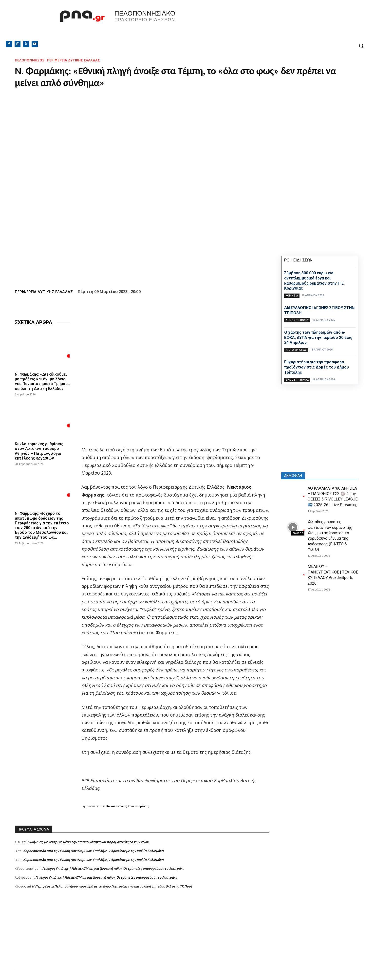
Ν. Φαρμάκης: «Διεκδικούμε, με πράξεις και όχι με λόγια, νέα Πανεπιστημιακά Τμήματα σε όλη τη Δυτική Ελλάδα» (42, 381)
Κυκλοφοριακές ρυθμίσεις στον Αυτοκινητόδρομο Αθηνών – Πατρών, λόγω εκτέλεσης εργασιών (39, 451)
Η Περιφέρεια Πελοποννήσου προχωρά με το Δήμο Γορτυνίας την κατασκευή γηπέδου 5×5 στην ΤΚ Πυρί (112, 886)
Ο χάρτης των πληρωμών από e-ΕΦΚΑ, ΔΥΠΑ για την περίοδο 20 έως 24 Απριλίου (318, 338)
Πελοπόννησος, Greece (255, 23)
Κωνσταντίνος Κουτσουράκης (128, 806)
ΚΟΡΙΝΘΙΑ (292, 296)
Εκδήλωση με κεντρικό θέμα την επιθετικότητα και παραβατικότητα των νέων (88, 842)
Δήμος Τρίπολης (297, 320)
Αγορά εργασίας (296, 350)
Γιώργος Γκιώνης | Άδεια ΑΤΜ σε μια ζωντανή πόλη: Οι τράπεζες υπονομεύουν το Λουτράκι (113, 869)
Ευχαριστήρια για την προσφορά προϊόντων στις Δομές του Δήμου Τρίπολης (317, 367)
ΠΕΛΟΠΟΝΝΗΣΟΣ (30, 60)
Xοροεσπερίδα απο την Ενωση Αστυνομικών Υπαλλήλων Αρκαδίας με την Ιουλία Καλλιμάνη (93, 851)
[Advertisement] (142, 935)
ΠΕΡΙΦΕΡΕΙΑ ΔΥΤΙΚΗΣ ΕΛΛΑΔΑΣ (73, 60)
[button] (361, 46)
